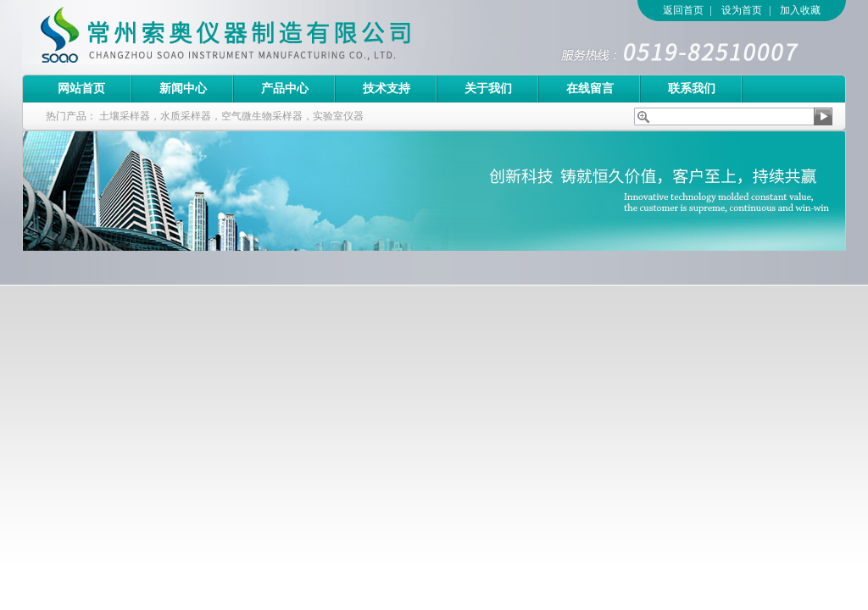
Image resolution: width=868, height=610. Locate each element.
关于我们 (488, 89)
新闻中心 (183, 89)
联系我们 (692, 89)
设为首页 (742, 10)
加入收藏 (800, 10)
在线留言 (590, 89)
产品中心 (285, 89)
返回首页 (683, 10)
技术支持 (387, 89)
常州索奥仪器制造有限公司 (255, 37)
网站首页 (81, 89)
